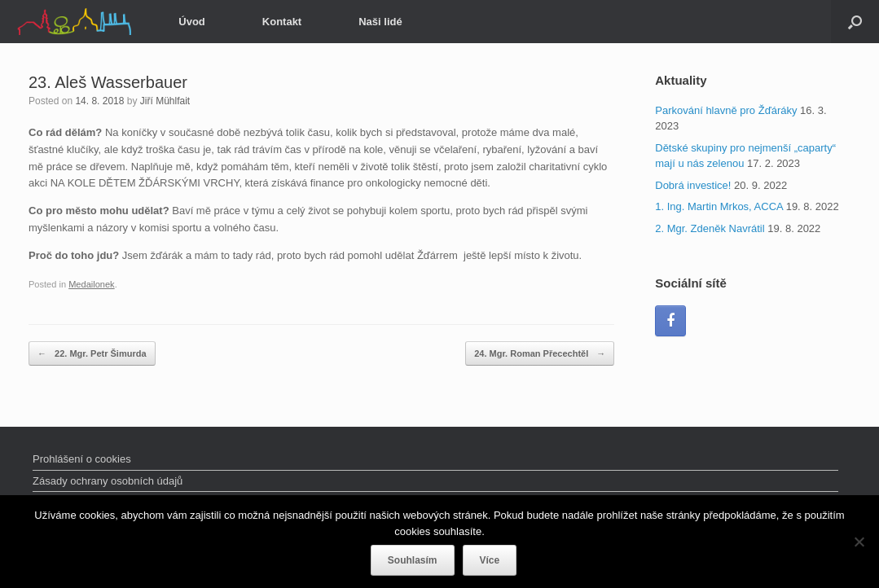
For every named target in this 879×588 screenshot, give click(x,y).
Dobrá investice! (693, 185)
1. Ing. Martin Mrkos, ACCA (719, 206)
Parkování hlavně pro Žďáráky (726, 110)
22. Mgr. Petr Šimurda (92, 354)
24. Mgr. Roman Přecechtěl (540, 354)
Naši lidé (380, 22)
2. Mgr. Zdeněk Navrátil (710, 228)
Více (490, 560)
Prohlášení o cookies (82, 459)
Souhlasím (413, 560)
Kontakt (282, 22)
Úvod (192, 22)
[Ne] (859, 542)
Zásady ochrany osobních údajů (108, 481)
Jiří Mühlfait (165, 101)
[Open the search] (855, 22)
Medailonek (92, 284)
